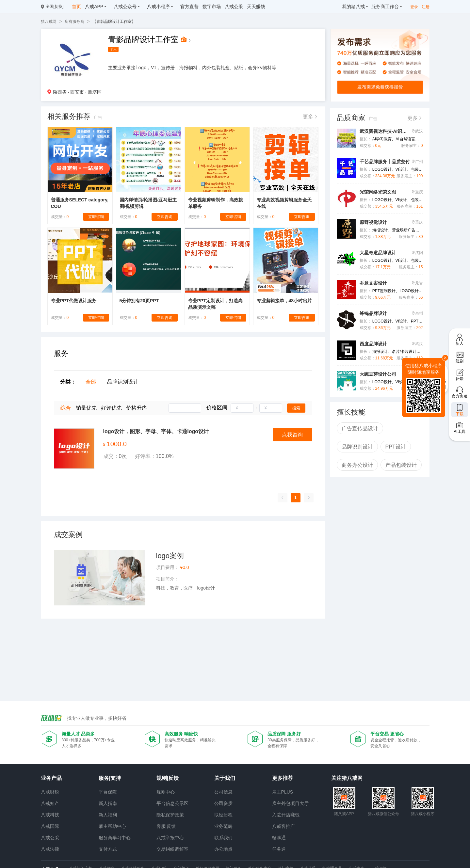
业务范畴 (223, 826)
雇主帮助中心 (112, 826)
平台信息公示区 (172, 803)
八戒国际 (50, 826)
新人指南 (108, 803)
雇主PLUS (283, 792)
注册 (426, 7)
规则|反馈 (168, 778)
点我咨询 (292, 435)
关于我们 (225, 778)
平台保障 (108, 792)
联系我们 (223, 838)
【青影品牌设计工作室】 (114, 22)
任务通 (279, 849)
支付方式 (108, 849)
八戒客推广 (284, 826)
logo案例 (170, 556)
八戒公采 (50, 838)
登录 (414, 7)
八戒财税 (50, 792)
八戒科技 (50, 815)
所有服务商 (74, 22)
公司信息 (223, 792)
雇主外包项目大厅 (290, 803)
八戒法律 (50, 849)
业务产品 (51, 778)
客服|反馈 (166, 826)
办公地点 (223, 849)
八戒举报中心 (170, 838)
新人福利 (108, 815)
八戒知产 (50, 803)
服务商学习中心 (115, 838)
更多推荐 (283, 778)
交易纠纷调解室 (172, 849)
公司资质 (223, 803)
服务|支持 (110, 778)
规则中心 (166, 792)
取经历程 (223, 815)
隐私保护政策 (170, 815)
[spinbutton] (242, 408)
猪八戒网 (49, 22)
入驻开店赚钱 (286, 815)
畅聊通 (279, 838)
